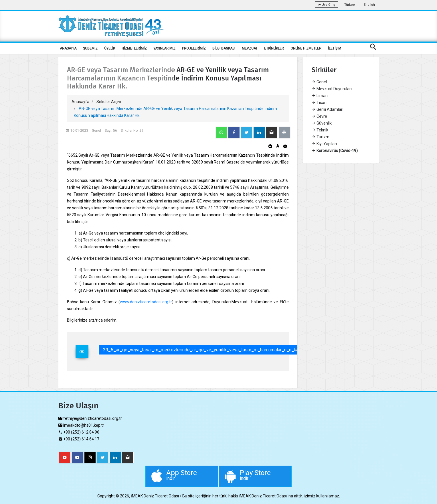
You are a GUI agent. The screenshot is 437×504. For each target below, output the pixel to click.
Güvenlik (322, 123)
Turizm (321, 137)
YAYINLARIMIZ (164, 48)
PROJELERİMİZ (194, 48)
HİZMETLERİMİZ (134, 48)
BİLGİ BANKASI (224, 48)
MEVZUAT (250, 48)
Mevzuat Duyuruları (332, 89)
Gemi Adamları (328, 109)
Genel (319, 82)
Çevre (319, 116)
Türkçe (350, 5)
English (369, 5)
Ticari (319, 103)
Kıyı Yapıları (324, 144)
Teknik (320, 130)
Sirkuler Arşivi (109, 102)
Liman (320, 96)
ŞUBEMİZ (90, 48)
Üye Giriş (326, 5)
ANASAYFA (68, 48)
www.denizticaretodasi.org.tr (146, 302)
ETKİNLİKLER (274, 48)
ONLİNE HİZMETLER (306, 48)
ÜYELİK (110, 48)
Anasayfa (80, 102)
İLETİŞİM (335, 48)
